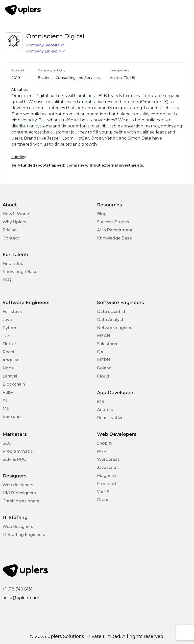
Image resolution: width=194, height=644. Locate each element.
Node (8, 368)
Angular (10, 360)
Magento (106, 476)
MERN (104, 360)
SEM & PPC (14, 459)
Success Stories (113, 222)
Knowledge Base (114, 238)
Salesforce (108, 344)
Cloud (103, 376)
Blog (102, 214)
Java (7, 320)
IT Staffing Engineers (24, 535)
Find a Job (13, 264)
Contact (11, 238)
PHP (102, 451)
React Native (110, 418)
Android (105, 410)
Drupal (104, 500)
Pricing (10, 230)
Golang (104, 368)
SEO (7, 443)
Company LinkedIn (46, 51)
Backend (12, 417)
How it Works (16, 214)
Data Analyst (110, 320)
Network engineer (115, 328)
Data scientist (111, 312)
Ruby (8, 392)
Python (10, 328)
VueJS (103, 492)
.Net (7, 336)
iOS (101, 402)
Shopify (105, 443)
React (9, 352)
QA (100, 352)
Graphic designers (21, 501)
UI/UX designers (19, 493)
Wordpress (108, 459)
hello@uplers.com (21, 598)
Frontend (106, 484)
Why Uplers (14, 222)
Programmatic (18, 451)
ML (6, 408)
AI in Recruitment (115, 230)
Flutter (9, 344)
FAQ (7, 280)
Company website (45, 45)
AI (5, 400)
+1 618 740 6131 (17, 589)
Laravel (10, 376)
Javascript (107, 467)
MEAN (104, 336)
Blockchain (14, 384)
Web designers (18, 485)
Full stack (12, 312)
